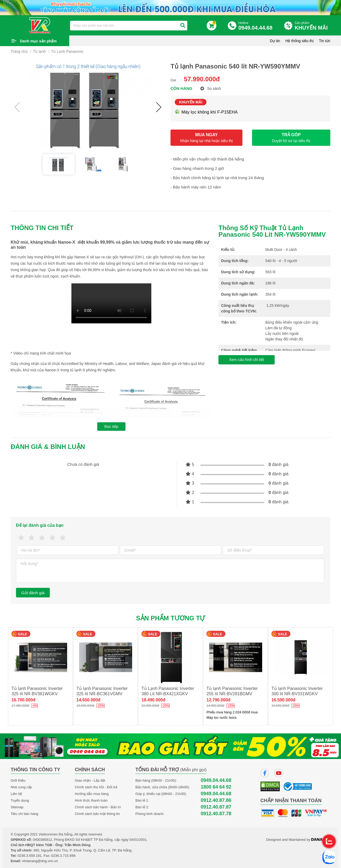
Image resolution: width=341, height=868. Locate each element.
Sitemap (17, 807)
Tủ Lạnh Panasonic (67, 51)
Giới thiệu (18, 780)
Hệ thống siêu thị (299, 41)
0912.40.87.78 (216, 814)
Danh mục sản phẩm (38, 41)
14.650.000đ (88, 700)
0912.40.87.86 (216, 800)
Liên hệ (16, 794)
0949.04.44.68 (216, 780)
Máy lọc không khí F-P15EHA (206, 112)
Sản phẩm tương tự (171, 618)
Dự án (275, 41)
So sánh (211, 89)
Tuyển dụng (20, 800)
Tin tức (325, 41)
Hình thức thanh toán (91, 800)
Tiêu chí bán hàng (25, 814)
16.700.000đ (23, 700)
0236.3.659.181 (30, 856)
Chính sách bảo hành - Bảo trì (98, 807)
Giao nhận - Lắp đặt (90, 780)
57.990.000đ (202, 79)
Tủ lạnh (39, 51)
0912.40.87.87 (216, 807)
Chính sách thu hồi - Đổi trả (96, 787)
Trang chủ (19, 51)
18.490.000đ (153, 700)
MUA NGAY (206, 138)
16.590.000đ (283, 700)
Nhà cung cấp (21, 787)
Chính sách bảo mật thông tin (97, 814)
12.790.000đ (218, 700)
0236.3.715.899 (63, 856)
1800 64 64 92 (216, 787)
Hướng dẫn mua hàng (92, 794)
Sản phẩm (312, 26)
